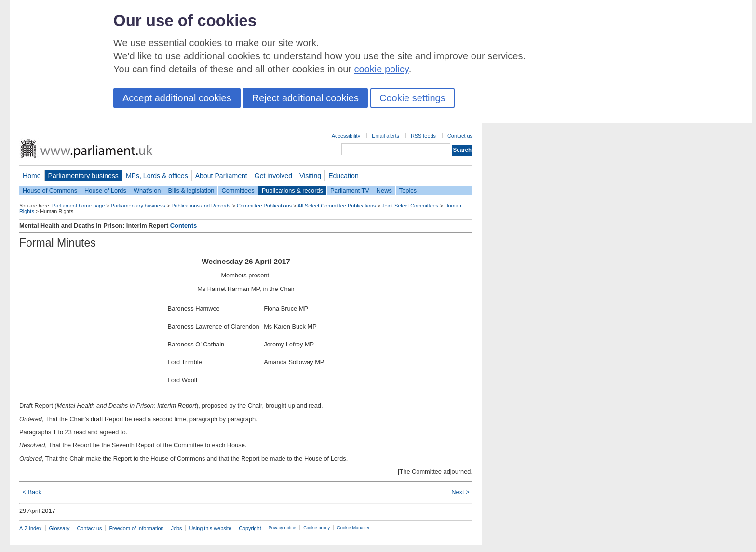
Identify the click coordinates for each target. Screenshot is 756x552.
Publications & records (292, 190)
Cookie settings (412, 98)
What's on (147, 190)
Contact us (460, 136)
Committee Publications (264, 206)
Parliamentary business (83, 176)
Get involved (273, 176)
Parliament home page (78, 206)
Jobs (176, 528)
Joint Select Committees (410, 206)
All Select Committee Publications (337, 206)
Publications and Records (201, 206)
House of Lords (105, 190)
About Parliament (221, 176)
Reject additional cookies (305, 98)
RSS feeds (423, 136)
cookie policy (382, 69)
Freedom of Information (136, 528)
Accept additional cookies (177, 98)
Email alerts (385, 136)
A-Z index (31, 528)
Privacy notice (282, 528)
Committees (238, 190)
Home (32, 176)
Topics (408, 190)
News (384, 190)
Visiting (310, 176)
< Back (32, 492)
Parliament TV (350, 190)
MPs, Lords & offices (157, 176)
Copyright (250, 528)
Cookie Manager (353, 528)
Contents (183, 226)
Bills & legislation (191, 190)
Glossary (60, 528)
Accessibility (346, 136)
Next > (460, 492)
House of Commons (50, 190)
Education (344, 176)
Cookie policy (317, 528)
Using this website (210, 528)
